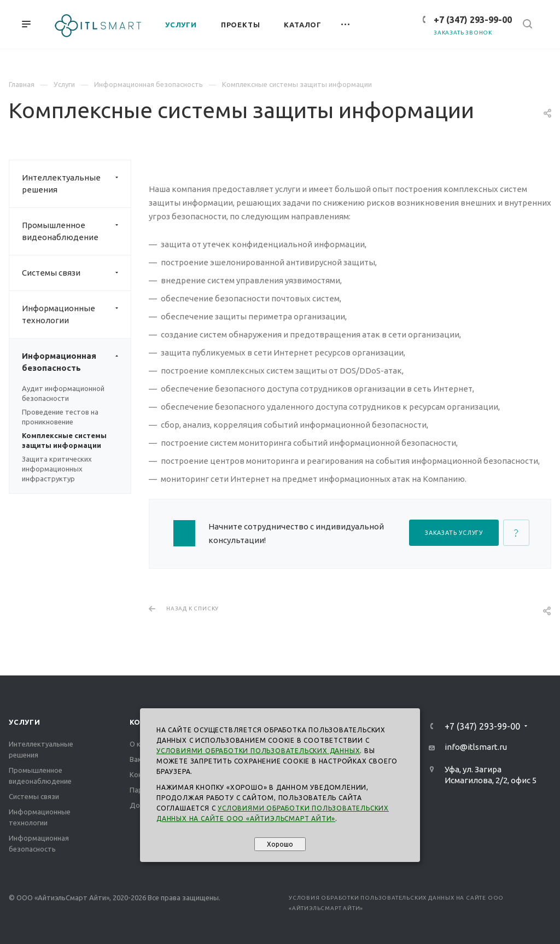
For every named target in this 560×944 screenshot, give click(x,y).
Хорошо (280, 844)
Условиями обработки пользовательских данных (258, 751)
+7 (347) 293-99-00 (473, 20)
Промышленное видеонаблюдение (76, 231)
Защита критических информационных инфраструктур (57, 469)
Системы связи (76, 273)
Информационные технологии (76, 314)
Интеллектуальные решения (76, 184)
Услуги (25, 722)
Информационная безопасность (76, 362)
